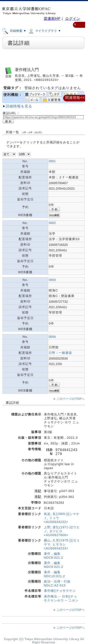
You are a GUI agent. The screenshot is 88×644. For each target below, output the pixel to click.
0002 (52, 223)
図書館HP (52, 19)
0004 (52, 337)
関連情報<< (75, 98)
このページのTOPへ (71, 399)
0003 (52, 280)
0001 (52, 161)
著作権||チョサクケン (60, 591)
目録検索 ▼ (14, 31)
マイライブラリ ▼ (44, 31)
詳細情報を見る (19, 106)
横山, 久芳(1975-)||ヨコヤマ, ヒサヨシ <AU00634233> (62, 544)
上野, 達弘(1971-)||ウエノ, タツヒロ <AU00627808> (62, 531)
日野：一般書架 (60, 353)
